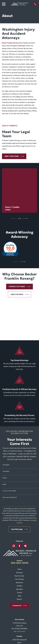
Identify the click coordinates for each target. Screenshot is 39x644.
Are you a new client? (9, 491)
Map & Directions (19, 631)
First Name (6, 465)
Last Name (6, 471)
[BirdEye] (25, 546)
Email (4, 484)
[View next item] (25, 219)
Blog (19, 596)
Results (19, 599)
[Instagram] (14, 546)
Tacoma (19, 593)
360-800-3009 (19, 563)
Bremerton (19, 583)
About (19, 569)
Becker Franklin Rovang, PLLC (12, 43)
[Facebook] (19, 546)
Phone (5, 478)
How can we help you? (10, 497)
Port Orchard (19, 579)
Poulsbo (19, 586)
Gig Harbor (19, 589)
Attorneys (19, 573)
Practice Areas (19, 576)
